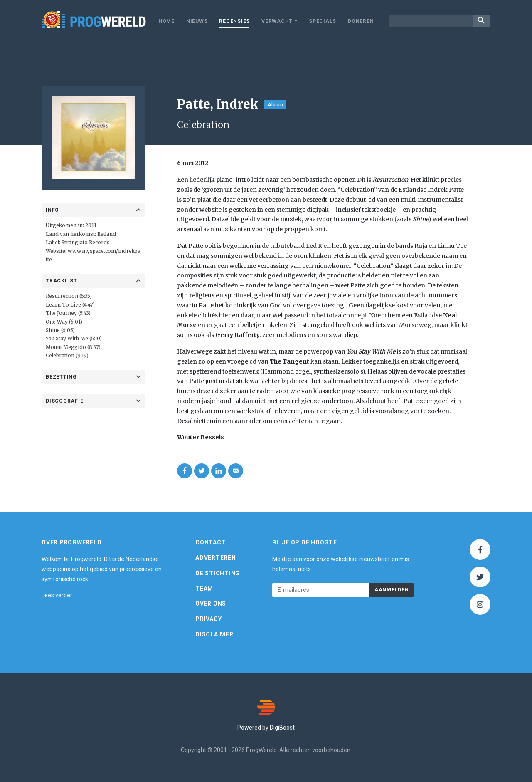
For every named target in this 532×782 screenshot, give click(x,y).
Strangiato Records (86, 242)
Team (204, 589)
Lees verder (57, 595)
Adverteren (216, 558)
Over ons (211, 604)
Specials (323, 21)
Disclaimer (214, 634)
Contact (211, 542)
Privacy (208, 619)
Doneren (361, 21)
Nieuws (197, 21)
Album (275, 105)
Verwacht (277, 21)
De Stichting (218, 573)
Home (166, 21)
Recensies (234, 21)
